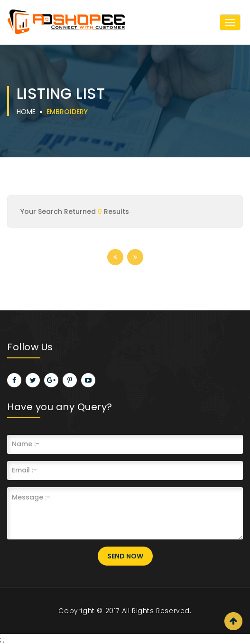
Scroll (233, 621)
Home (26, 112)
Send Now (125, 556)
